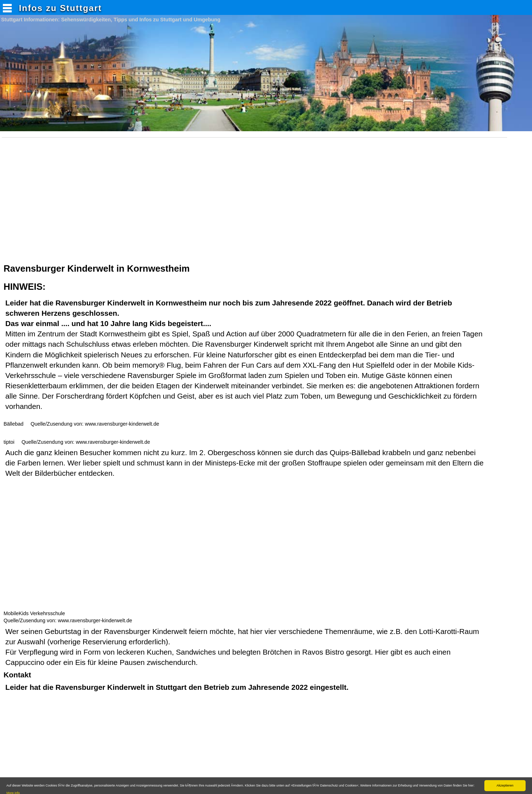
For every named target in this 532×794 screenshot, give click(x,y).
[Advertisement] (256, 205)
